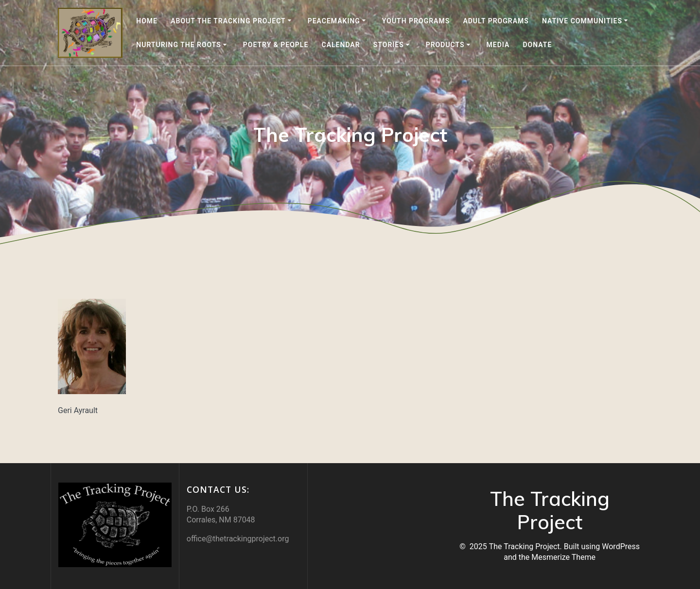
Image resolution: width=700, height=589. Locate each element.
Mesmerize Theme (563, 557)
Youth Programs (416, 21)
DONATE (537, 45)
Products (445, 45)
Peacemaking (334, 21)
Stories (389, 45)
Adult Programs (496, 21)
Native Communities (582, 21)
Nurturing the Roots (179, 45)
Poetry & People (276, 45)
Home (147, 21)
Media (498, 45)
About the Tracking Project (228, 21)
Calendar (341, 45)
